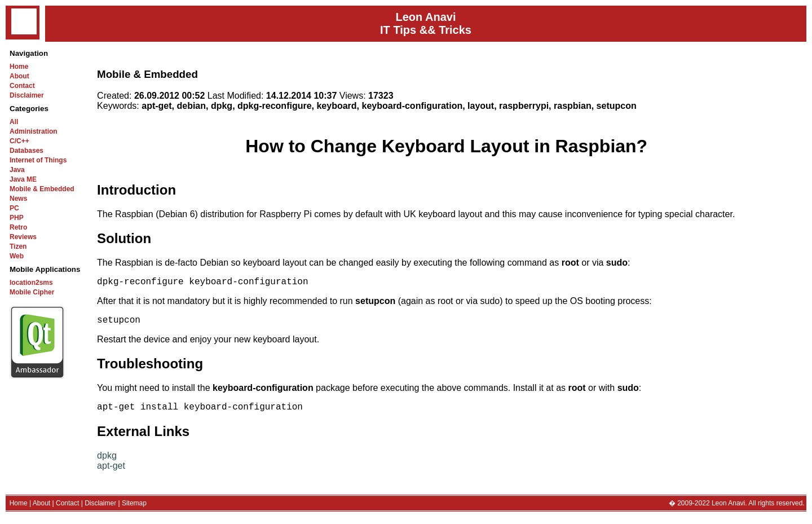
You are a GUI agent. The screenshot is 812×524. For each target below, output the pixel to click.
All (14, 122)
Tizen (18, 246)
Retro (18, 227)
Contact (22, 86)
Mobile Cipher (32, 292)
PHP (17, 218)
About (19, 76)
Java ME (23, 179)
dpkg (107, 462)
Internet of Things (38, 160)
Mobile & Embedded (42, 189)
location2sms (31, 283)
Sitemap (134, 510)
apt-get (111, 472)
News (18, 199)
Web (17, 256)
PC (14, 208)
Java (17, 170)
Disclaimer (27, 95)
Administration (34, 131)
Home (19, 67)
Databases (27, 151)
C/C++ (19, 141)
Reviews (23, 237)
